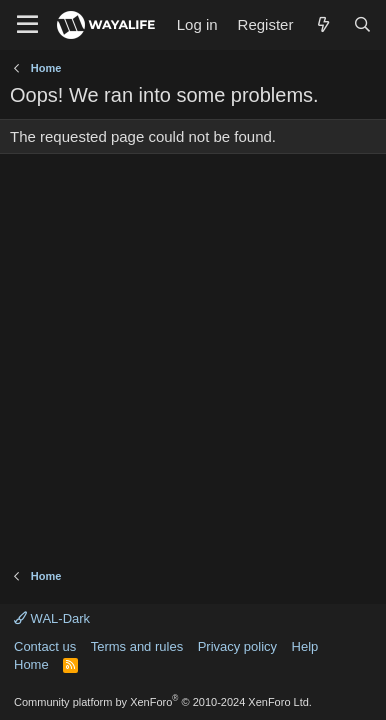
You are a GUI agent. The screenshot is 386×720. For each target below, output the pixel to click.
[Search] (362, 24)
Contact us (45, 646)
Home (31, 664)
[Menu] (27, 25)
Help (305, 646)
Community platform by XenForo (163, 702)
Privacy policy (237, 646)
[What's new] (322, 24)
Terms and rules (137, 646)
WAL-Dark (52, 618)
